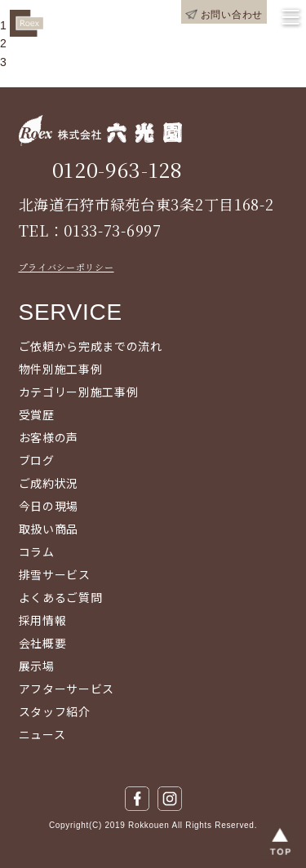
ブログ (37, 460)
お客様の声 (49, 437)
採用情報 (43, 620)
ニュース (42, 734)
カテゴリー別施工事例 (79, 392)
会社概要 (43, 643)
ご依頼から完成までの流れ (91, 346)
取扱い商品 (49, 529)
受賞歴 (37, 414)
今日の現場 (49, 506)
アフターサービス (67, 689)
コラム (37, 551)
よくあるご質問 (61, 597)
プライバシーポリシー (67, 267)
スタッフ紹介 (55, 711)
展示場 (37, 666)
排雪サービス (55, 574)
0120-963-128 (118, 169)
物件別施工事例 (61, 369)
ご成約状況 (49, 483)
